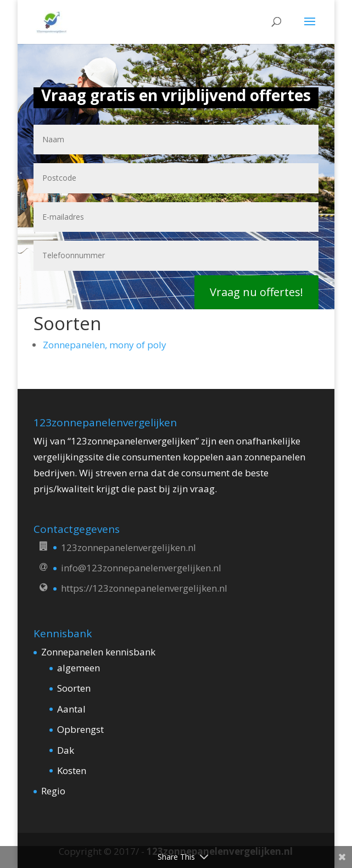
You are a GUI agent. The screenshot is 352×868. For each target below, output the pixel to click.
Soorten (74, 688)
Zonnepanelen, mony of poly (105, 345)
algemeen (79, 668)
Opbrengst (80, 729)
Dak (66, 750)
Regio (53, 791)
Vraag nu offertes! (256, 292)
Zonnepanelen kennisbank (98, 652)
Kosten (72, 770)
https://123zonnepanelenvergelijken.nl (144, 588)
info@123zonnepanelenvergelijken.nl (141, 568)
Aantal (71, 709)
